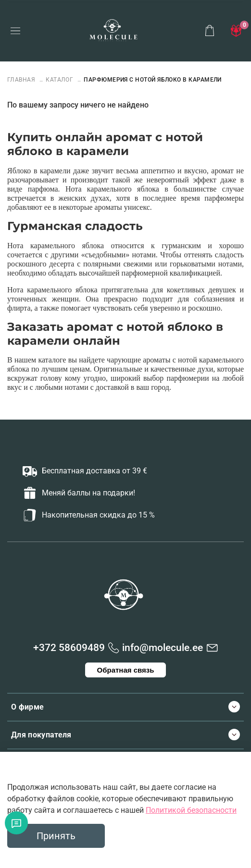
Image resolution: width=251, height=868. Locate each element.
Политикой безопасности (191, 810)
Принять (56, 836)
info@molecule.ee (163, 648)
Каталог (59, 80)
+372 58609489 (69, 648)
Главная (22, 80)
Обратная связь (126, 670)
